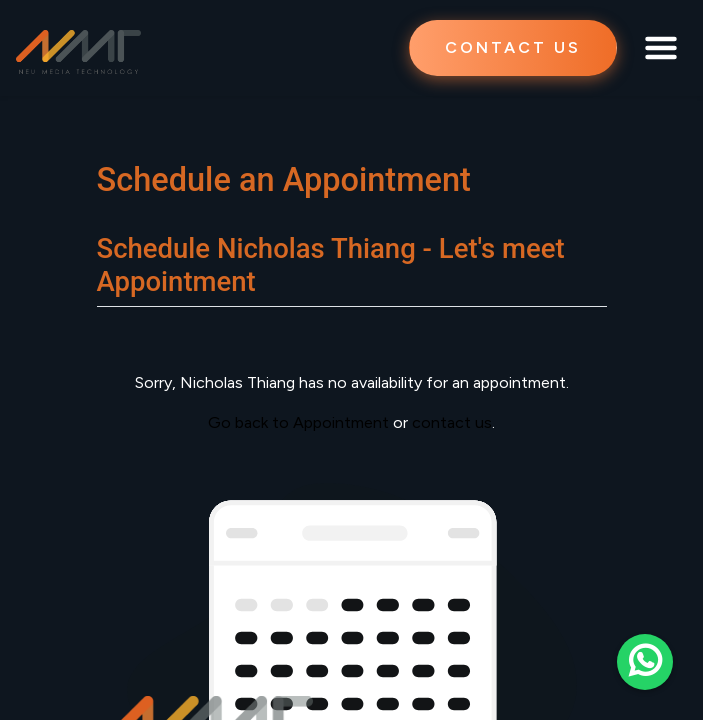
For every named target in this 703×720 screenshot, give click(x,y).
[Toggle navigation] (661, 48)
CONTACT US (513, 47)
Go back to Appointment (298, 422)
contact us (452, 422)
